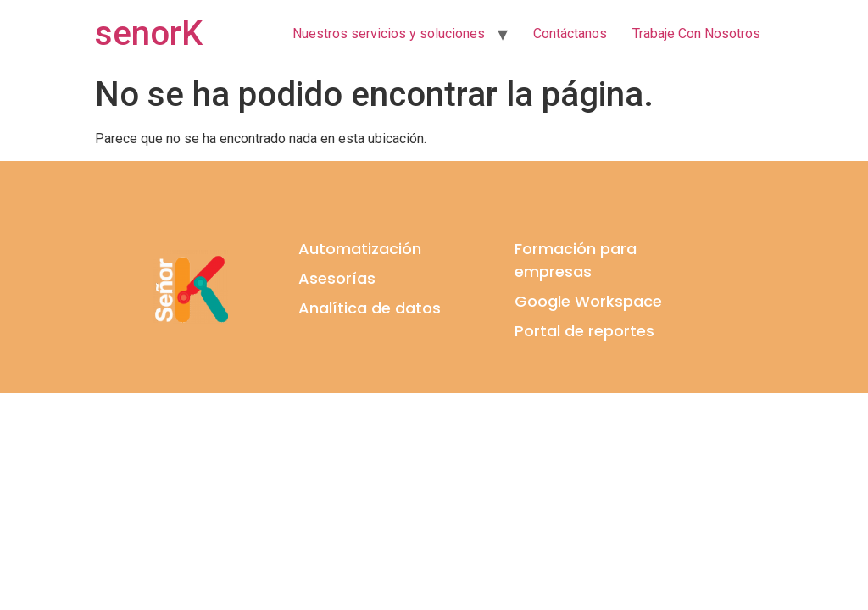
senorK (149, 33)
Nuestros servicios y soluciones (389, 33)
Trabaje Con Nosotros (696, 33)
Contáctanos (570, 33)
